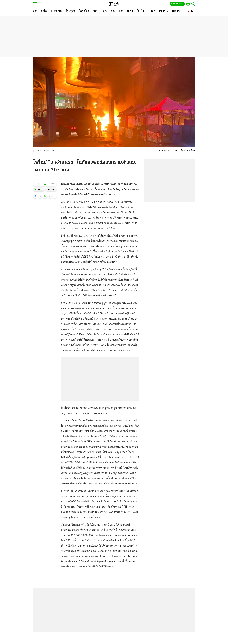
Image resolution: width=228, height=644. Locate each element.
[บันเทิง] (104, 11)
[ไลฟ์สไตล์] (84, 11)
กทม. (176, 151)
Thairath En (177, 4)
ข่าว (159, 151)
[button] (35, 196)
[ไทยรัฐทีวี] (71, 11)
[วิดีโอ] (44, 11)
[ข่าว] (35, 11)
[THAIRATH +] (179, 11)
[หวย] (121, 11)
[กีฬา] (95, 11)
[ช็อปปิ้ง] (140, 11)
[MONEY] (152, 11)
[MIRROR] (164, 11)
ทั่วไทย (167, 151)
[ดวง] (113, 11)
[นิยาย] (130, 11)
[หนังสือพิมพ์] (56, 11)
